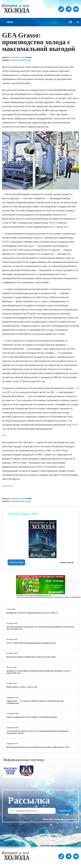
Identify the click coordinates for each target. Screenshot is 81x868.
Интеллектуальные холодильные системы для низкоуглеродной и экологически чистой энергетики (40, 628)
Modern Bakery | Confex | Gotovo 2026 (22, 687)
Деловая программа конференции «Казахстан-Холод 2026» (31, 657)
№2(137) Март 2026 (23, 514)
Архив (67, 563)
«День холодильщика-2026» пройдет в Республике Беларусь (32, 717)
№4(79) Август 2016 (17, 57)
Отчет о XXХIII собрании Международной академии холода (31, 643)
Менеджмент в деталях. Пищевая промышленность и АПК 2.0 (32, 613)
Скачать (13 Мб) (16, 562)
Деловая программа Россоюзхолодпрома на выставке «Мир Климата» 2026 (38, 747)
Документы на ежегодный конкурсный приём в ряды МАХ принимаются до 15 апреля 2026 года (39, 672)
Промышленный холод (21, 60)
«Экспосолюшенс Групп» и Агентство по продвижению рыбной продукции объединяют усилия (37, 732)
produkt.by (8, 486)
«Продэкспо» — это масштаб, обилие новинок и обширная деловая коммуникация (35, 702)
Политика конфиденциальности (60, 819)
